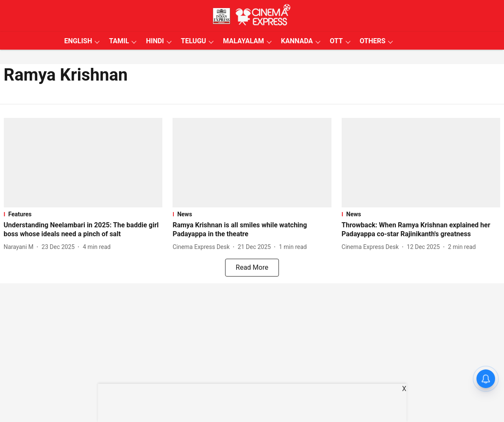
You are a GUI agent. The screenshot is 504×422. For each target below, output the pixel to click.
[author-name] (21, 247)
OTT (336, 41)
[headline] (83, 230)
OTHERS (373, 41)
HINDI (155, 41)
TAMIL (119, 41)
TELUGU (194, 41)
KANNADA (297, 41)
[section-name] (83, 214)
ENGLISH (78, 41)
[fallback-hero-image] (83, 163)
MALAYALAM (244, 41)
